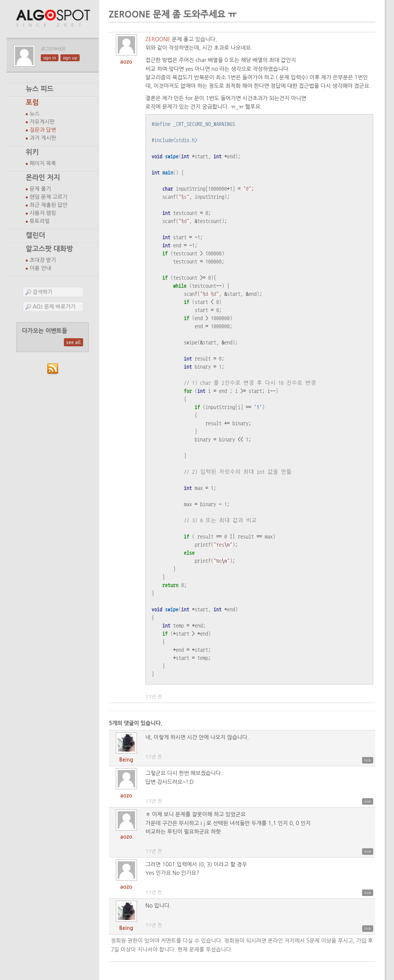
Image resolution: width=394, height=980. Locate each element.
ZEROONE (158, 39)
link (368, 760)
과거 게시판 (43, 138)
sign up (70, 58)
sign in (50, 58)
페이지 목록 (43, 163)
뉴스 (35, 114)
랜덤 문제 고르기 (49, 197)
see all (73, 342)
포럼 (32, 102)
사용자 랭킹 (43, 213)
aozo (126, 62)
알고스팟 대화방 (49, 249)
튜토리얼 (40, 221)
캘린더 (35, 235)
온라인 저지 (43, 178)
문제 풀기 (40, 189)
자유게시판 (42, 122)
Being (126, 760)
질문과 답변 (43, 130)
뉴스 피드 (40, 89)
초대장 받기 (43, 260)
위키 (32, 152)
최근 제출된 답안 (49, 205)
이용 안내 (40, 268)
